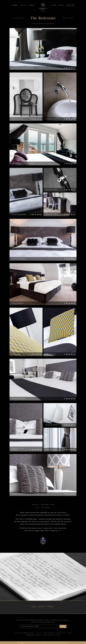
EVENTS (54, 5)
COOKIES (70, 633)
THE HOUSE (23, 5)
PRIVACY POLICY (61, 633)
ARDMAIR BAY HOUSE (29, 633)
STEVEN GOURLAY (38, 635)
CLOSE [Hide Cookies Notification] (85, 643)
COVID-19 (39, 633)
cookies (22, 643)
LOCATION (32, 5)
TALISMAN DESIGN (57, 635)
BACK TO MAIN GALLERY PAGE (43, 24)
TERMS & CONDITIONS (49, 633)
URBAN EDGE (50, 635)
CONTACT (61, 5)
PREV (16, 18)
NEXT (70, 18)
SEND (63, 626)
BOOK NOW (70, 5)
